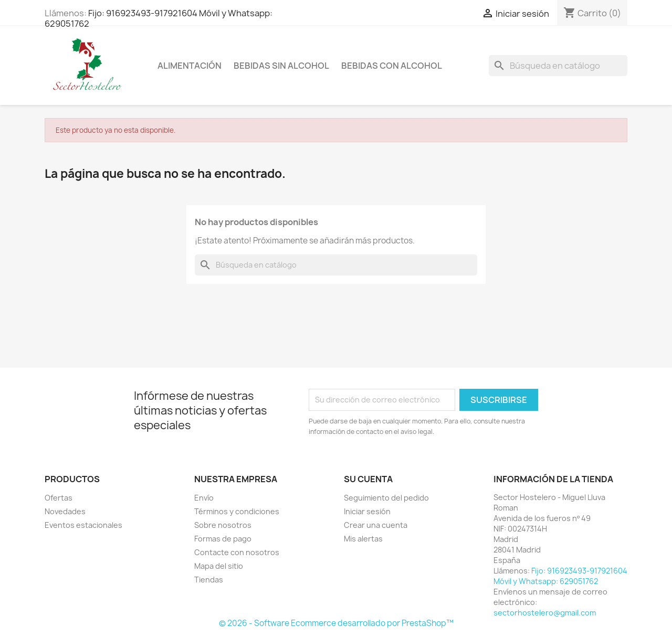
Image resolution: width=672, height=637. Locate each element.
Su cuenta (368, 479)
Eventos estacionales (83, 525)
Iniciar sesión (367, 511)
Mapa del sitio (219, 566)
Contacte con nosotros (237, 552)
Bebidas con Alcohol (392, 66)
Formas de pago (223, 539)
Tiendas (209, 580)
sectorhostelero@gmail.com (545, 613)
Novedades (65, 511)
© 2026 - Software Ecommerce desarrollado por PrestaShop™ (336, 623)
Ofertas (59, 498)
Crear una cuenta (376, 525)
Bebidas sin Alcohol (281, 66)
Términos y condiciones (237, 511)
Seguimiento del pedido (386, 498)
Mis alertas (363, 539)
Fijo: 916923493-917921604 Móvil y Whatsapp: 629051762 (159, 18)
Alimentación (190, 66)
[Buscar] (558, 66)
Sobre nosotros (223, 525)
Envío (204, 498)
